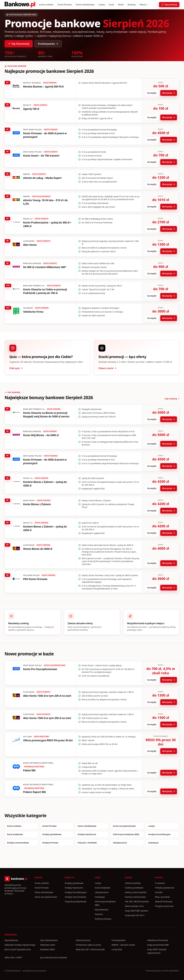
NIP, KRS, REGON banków (137, 902)
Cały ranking (172, 399)
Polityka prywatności (165, 888)
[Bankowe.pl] (20, 5)
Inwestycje (153, 843)
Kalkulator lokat (48, 945)
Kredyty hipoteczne (87, 834)
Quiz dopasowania (49, 940)
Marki (121, 5)
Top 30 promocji (19, 44)
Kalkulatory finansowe (158, 940)
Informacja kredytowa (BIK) (126, 834)
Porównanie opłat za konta (88, 945)
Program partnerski (164, 906)
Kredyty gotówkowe (52, 834)
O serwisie (160, 883)
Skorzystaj (169, 93)
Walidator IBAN (48, 949)
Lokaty (102, 5)
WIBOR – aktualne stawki (123, 945)
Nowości (99, 914)
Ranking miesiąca (103, 919)
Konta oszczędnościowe (124, 826)
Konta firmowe (65, 5)
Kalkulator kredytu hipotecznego (20, 945)
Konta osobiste (46, 5)
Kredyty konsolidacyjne (159, 834)
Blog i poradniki (163, 897)
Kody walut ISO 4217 (135, 915)
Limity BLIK (117, 949)
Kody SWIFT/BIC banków (136, 911)
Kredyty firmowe (50, 843)
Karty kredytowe (15, 834)
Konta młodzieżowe (85, 5)
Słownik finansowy (164, 902)
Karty (112, 5)
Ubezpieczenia (120, 843)
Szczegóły (152, 93)
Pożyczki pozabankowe (76, 902)
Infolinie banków (133, 883)
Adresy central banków (136, 892)
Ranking (132, 5)
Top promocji (169, 5)
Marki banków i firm (134, 906)
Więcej (144, 5)
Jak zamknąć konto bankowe (54, 957)
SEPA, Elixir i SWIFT (13, 957)
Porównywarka (48, 44)
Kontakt (159, 892)
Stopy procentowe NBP (158, 945)
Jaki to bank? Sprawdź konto (18, 949)
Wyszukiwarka (102, 910)
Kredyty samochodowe (18, 843)
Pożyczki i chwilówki (87, 843)
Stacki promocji (83, 940)
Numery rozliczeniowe (135, 897)
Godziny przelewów (134, 888)
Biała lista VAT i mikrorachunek (90, 949)
